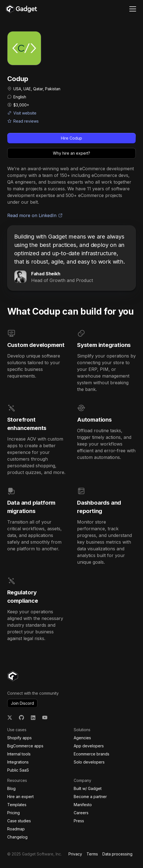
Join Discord (22, 703)
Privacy (75, 854)
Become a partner (90, 797)
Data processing (117, 854)
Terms (92, 854)
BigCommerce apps (25, 746)
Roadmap (16, 829)
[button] (132, 9)
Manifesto (83, 805)
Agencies (82, 738)
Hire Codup (71, 138)
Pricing (13, 813)
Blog (11, 788)
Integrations (18, 762)
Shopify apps (19, 738)
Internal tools (19, 754)
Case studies (19, 821)
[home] (21, 9)
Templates (17, 805)
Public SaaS (18, 770)
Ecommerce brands (92, 754)
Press (79, 821)
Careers (81, 813)
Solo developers (89, 762)
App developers (89, 746)
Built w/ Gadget (88, 788)
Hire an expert (20, 797)
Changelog (17, 837)
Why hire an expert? (71, 153)
